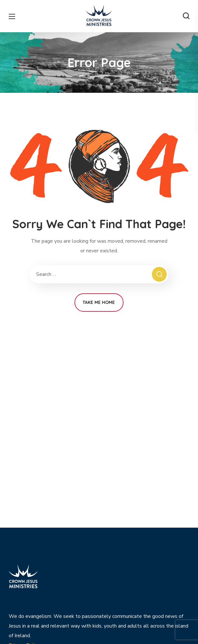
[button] (186, 16)
